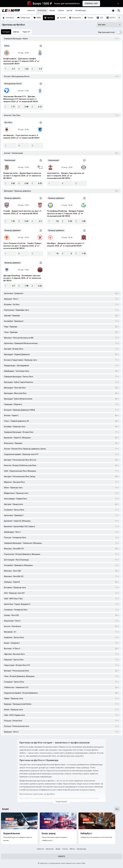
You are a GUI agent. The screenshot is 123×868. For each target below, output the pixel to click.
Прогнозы (42, 11)
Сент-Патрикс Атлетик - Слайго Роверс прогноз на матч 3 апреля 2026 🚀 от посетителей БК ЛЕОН (22, 246)
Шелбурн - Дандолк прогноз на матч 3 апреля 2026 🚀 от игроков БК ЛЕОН (66, 245)
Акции (52, 11)
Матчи (69, 11)
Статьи (61, 11)
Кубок (7, 46)
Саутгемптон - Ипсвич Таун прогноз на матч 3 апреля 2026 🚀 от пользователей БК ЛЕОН (66, 176)
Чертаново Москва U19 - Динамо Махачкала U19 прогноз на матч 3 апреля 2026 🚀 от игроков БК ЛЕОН (21, 99)
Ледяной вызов (11, 833)
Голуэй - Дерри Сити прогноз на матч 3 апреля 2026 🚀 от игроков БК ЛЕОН (22, 212)
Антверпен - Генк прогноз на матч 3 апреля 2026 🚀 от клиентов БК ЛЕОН (21, 137)
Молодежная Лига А (13, 84)
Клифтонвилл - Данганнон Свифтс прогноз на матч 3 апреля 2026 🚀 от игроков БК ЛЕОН (21, 61)
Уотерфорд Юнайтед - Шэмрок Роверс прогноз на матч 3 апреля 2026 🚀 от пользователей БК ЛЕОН (65, 214)
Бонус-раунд (49, 833)
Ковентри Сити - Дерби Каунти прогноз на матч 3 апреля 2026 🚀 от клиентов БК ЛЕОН (22, 176)
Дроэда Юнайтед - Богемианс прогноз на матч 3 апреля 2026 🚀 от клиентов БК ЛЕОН (22, 278)
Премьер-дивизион (12, 198)
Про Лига (8, 122)
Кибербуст (86, 833)
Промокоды (80, 11)
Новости (31, 11)
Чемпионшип (10, 160)
